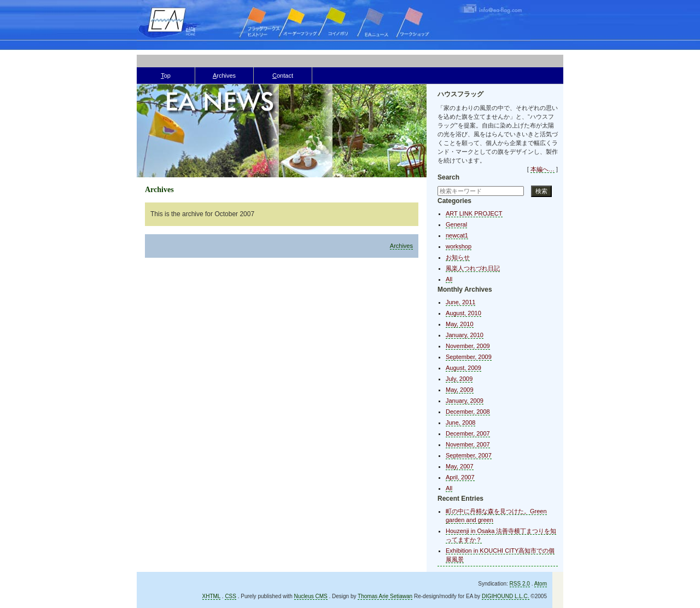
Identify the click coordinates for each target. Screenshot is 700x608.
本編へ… (542, 169)
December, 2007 (468, 433)
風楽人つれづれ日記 (473, 268)
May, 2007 (460, 466)
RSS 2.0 (520, 584)
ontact (283, 76)
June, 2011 (460, 302)
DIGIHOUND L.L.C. (506, 596)
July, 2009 (459, 379)
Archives (401, 246)
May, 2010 (460, 324)
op (166, 76)
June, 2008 (460, 422)
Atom (541, 584)
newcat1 (457, 235)
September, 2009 (469, 357)
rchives (224, 76)
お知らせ (458, 257)
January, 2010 (465, 335)
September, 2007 (469, 455)
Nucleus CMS (311, 596)
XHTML (212, 596)
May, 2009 (460, 390)
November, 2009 (468, 346)
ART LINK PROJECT (474, 213)
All (449, 279)
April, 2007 (460, 477)
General (456, 224)
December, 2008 (468, 412)
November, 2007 (468, 444)
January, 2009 (465, 401)
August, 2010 (463, 313)
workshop (459, 246)
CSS (231, 596)
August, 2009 (463, 368)
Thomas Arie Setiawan (385, 596)
